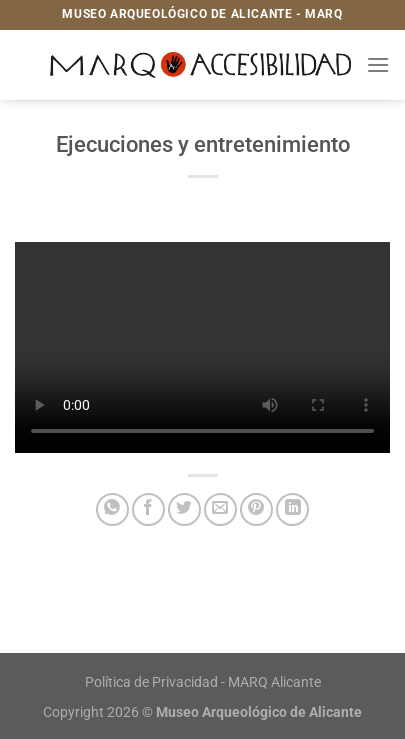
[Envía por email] (220, 509)
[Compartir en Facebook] (148, 509)
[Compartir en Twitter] (184, 509)
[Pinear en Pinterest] (256, 509)
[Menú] (378, 64)
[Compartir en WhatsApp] (112, 509)
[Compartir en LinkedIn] (292, 509)
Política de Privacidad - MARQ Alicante (203, 682)
